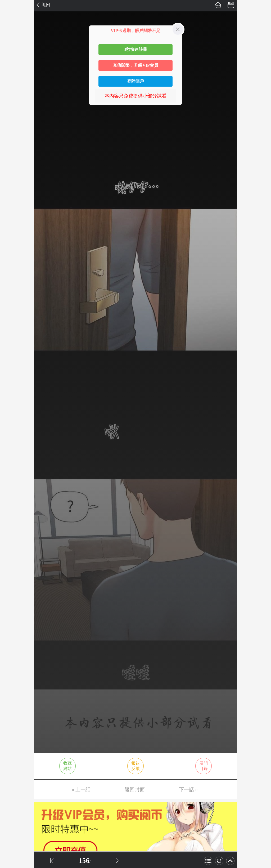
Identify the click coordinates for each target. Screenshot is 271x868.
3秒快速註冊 (135, 49)
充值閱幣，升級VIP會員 (135, 65)
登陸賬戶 (135, 81)
